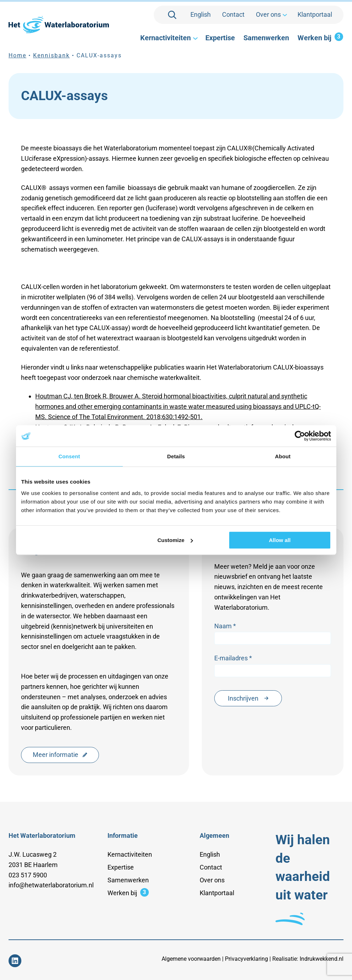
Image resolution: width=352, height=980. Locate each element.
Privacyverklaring (246, 959)
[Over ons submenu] (284, 15)
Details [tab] (176, 456)
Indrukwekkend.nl (322, 959)
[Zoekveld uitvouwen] (172, 15)
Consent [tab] (69, 456)
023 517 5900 (28, 875)
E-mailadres (233, 658)
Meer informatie (60, 755)
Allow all (280, 540)
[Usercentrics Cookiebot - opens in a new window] (300, 436)
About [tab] (283, 456)
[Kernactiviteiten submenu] (195, 38)
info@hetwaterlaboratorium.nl (51, 885)
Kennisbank (51, 55)
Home (17, 55)
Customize (175, 540)
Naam (225, 626)
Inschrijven (248, 698)
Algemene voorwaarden (191, 959)
